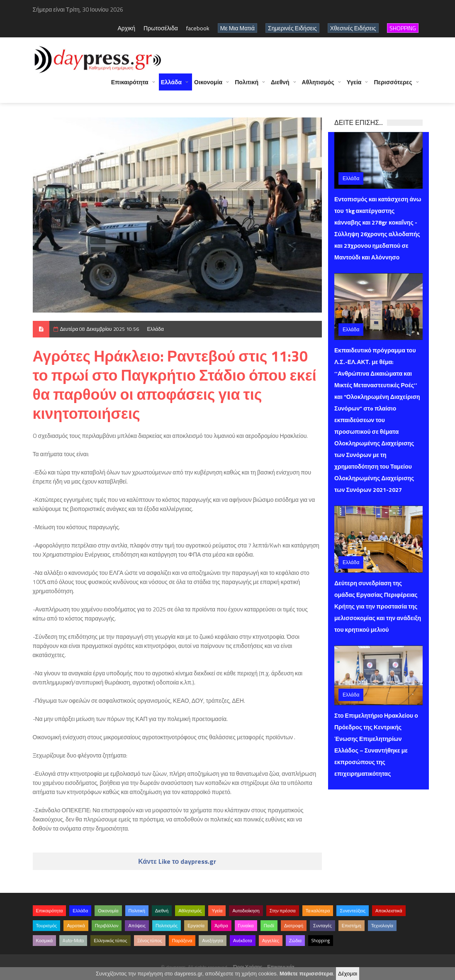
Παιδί (269, 926)
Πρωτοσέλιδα (161, 28)
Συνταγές (322, 926)
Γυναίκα (246, 926)
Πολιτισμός (167, 926)
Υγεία (354, 86)
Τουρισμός (47, 926)
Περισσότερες (393, 86)
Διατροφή (294, 926)
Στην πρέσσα (283, 911)
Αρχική (126, 28)
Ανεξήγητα (213, 941)
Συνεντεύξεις (353, 911)
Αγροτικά (76, 926)
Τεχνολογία (382, 926)
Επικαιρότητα (130, 86)
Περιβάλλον (107, 926)
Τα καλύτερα (318, 911)
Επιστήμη (352, 926)
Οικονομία (208, 86)
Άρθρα (221, 926)
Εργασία (196, 926)
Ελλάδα (171, 86)
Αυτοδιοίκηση (246, 911)
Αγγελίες (271, 941)
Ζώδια (295, 941)
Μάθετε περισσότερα (306, 974)
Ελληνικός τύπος (110, 941)
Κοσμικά (45, 941)
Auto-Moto (73, 941)
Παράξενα (182, 941)
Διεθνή (280, 86)
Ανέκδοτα (243, 941)
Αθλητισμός (318, 86)
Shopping (321, 941)
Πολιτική (247, 86)
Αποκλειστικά (389, 911)
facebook (198, 28)
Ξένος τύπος (150, 941)
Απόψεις (137, 926)
